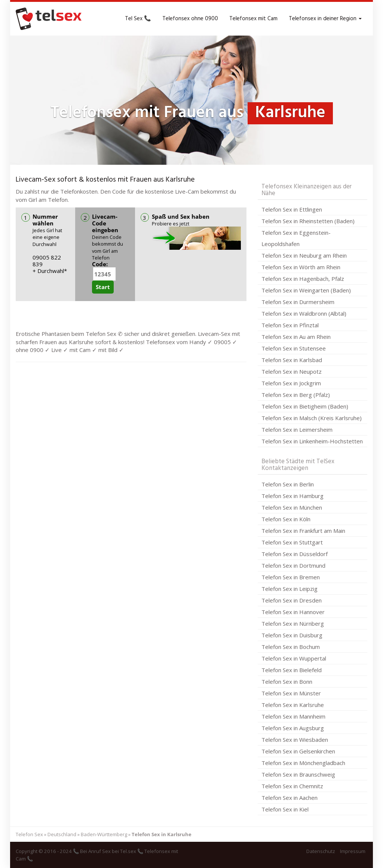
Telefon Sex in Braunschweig (298, 774)
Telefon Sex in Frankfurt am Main (303, 531)
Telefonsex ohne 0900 (190, 19)
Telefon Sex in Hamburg (292, 496)
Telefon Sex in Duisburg (292, 635)
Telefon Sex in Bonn (287, 682)
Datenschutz (321, 851)
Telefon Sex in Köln (286, 519)
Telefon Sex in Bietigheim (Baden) (305, 406)
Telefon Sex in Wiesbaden (295, 740)
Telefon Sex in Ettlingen (292, 209)
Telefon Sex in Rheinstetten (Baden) (308, 221)
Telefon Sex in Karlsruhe (293, 705)
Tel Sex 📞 (138, 19)
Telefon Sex (29, 834)
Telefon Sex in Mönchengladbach (303, 763)
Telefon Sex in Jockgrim (291, 383)
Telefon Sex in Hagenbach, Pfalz (303, 279)
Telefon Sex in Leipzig (289, 589)
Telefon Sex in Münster (291, 693)
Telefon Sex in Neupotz (292, 371)
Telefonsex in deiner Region (325, 19)
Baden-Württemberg (104, 834)
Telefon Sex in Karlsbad (292, 360)
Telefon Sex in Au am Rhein (296, 337)
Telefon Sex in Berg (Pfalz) (296, 395)
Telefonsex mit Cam (253, 19)
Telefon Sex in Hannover (293, 612)
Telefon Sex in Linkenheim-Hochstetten (312, 441)
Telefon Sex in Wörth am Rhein (301, 267)
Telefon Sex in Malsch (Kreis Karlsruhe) (312, 418)
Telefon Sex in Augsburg (293, 728)
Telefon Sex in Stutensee (294, 348)
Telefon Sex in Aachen (289, 798)
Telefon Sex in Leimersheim (297, 430)
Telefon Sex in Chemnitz (292, 786)
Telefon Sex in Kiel (285, 809)
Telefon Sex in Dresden (292, 600)
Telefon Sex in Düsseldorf (295, 554)
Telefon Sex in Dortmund (293, 565)
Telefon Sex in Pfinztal (290, 325)
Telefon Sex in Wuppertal (294, 658)
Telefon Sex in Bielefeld (292, 670)
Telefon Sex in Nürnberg (293, 623)
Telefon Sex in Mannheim (293, 716)
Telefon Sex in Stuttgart (292, 542)
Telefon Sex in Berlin (288, 484)
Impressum (353, 851)
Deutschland (62, 834)
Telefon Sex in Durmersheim (298, 302)
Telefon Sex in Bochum (291, 647)
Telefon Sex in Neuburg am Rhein (304, 255)
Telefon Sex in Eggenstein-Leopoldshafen (296, 238)
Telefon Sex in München (292, 507)
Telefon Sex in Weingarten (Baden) (306, 290)
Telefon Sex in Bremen (291, 577)
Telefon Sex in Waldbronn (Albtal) (304, 313)
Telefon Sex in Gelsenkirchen (298, 751)
